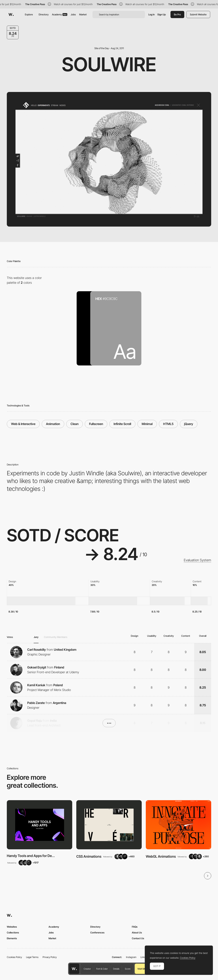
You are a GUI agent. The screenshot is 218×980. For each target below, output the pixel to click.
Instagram (131, 957)
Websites (12, 927)
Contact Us (138, 938)
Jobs (73, 14)
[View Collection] (40, 825)
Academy (60, 14)
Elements (12, 938)
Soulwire (109, 64)
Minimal (147, 424)
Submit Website (198, 14)
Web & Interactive (23, 424)
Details (116, 969)
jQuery (189, 424)
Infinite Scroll (122, 424)
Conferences (97, 932)
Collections (13, 932)
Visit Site (142, 969)
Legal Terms (32, 957)
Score (128, 969)
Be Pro (177, 14)
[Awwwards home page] (74, 969)
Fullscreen (96, 424)
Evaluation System (197, 560)
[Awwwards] (11, 15)
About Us (137, 932)
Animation (53, 424)
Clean (75, 424)
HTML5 (168, 424)
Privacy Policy (50, 957)
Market (83, 14)
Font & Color (102, 969)
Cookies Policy (14, 957)
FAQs (135, 927)
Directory (44, 14)
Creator (87, 969)
